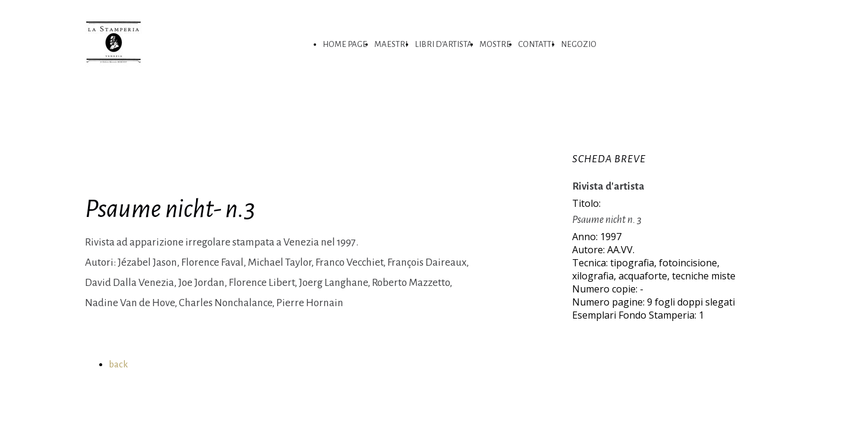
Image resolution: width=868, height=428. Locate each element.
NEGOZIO (579, 44)
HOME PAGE (345, 44)
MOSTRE (495, 44)
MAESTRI (391, 44)
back (118, 364)
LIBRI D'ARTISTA (444, 44)
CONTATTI (536, 44)
